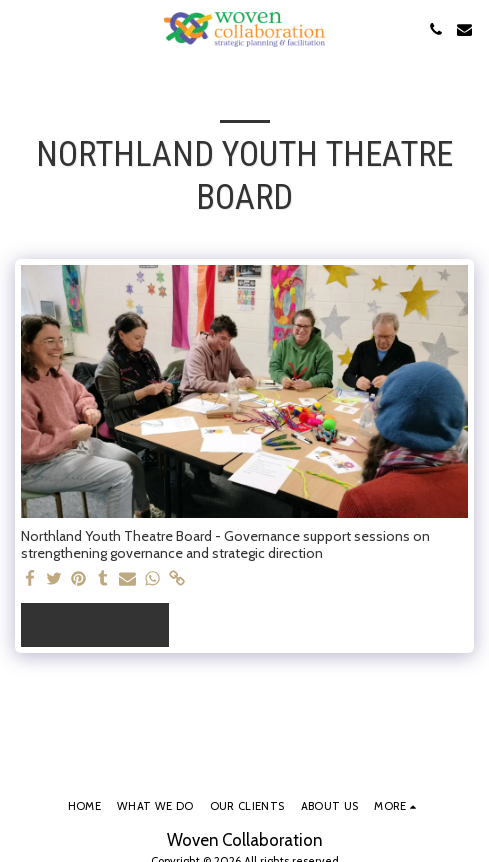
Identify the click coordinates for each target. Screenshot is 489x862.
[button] (22, 29)
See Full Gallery (94, 625)
